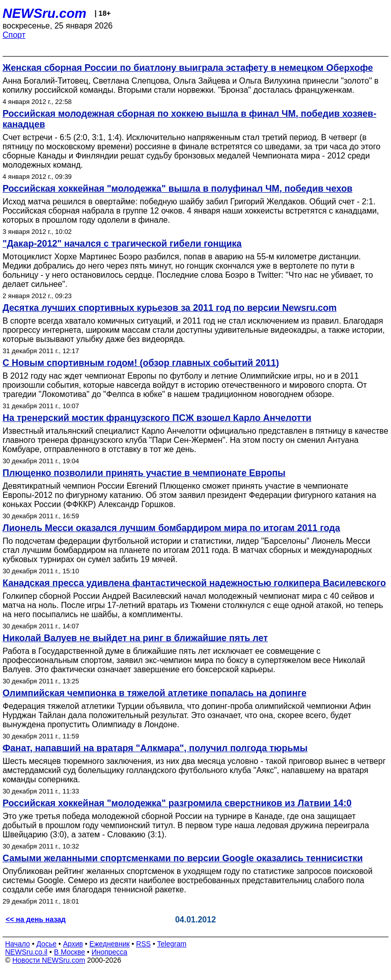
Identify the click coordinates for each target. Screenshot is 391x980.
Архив (73, 944)
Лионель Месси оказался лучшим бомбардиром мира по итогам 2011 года (171, 528)
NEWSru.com (45, 13)
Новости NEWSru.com (49, 960)
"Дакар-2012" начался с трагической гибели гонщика (122, 244)
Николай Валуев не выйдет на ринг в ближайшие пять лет (135, 638)
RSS (143, 944)
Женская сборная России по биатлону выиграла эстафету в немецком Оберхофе (188, 68)
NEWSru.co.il (26, 952)
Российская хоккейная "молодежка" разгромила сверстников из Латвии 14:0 (177, 803)
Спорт (14, 35)
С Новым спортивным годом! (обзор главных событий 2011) (141, 363)
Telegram (172, 944)
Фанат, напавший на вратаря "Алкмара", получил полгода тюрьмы (155, 748)
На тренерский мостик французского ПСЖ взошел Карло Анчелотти (157, 418)
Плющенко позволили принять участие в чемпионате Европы (144, 473)
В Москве (69, 952)
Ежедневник (110, 944)
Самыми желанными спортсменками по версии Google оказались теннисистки (183, 858)
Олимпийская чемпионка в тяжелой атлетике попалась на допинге (155, 693)
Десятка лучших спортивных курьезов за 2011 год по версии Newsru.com (170, 308)
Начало (18, 944)
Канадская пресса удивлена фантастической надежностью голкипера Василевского (194, 583)
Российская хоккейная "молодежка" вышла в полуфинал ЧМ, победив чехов (177, 189)
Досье (46, 944)
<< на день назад (36, 919)
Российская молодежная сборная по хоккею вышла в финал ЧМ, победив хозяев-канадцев (189, 119)
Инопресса (110, 952)
